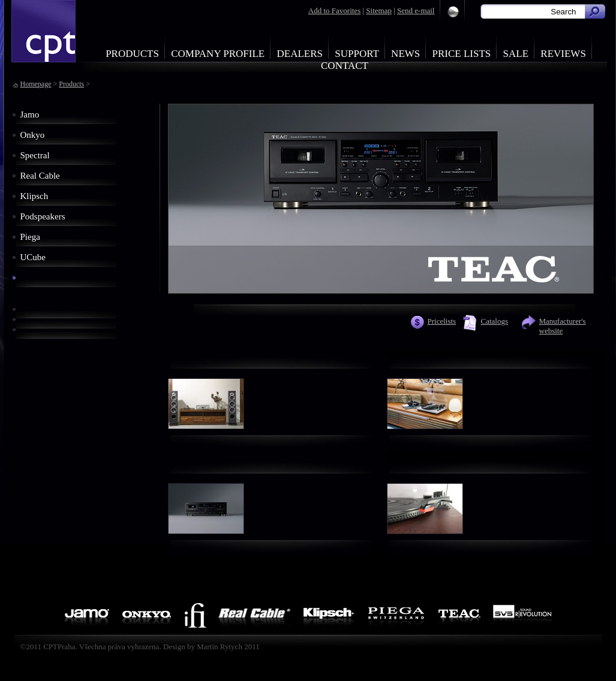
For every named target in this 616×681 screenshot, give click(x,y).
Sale (516, 54)
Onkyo (33, 135)
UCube (33, 257)
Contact (345, 66)
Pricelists (442, 321)
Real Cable (40, 176)
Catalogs (495, 321)
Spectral (35, 155)
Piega (30, 237)
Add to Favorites (334, 10)
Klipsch (34, 196)
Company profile (218, 54)
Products (132, 54)
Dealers (300, 54)
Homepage (36, 84)
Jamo (30, 114)
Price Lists (462, 54)
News (405, 54)
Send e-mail (416, 10)
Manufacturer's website (563, 326)
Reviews (563, 54)
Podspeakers (43, 216)
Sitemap (379, 10)
